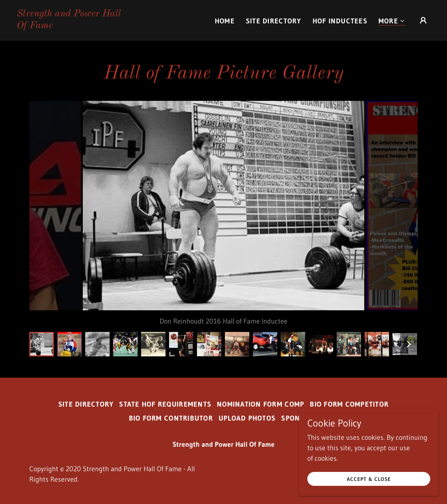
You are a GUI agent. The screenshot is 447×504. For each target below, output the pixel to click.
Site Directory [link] (274, 21)
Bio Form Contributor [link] (171, 418)
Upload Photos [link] (247, 418)
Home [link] (225, 21)
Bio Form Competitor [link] (349, 404)
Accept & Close (369, 479)
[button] (392, 21)
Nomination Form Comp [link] (261, 404)
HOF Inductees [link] (340, 21)
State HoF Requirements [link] (165, 404)
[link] (75, 26)
